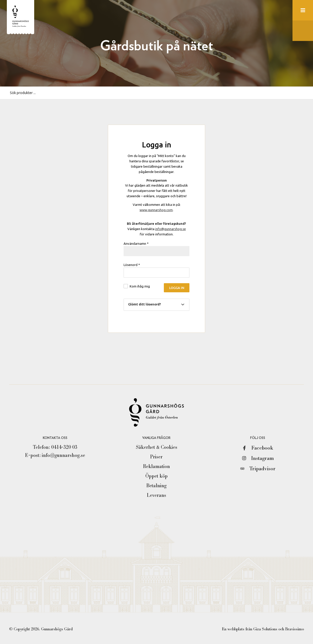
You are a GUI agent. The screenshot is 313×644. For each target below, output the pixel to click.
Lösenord (132, 265)
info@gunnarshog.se (171, 229)
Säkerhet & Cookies (156, 447)
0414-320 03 (64, 447)
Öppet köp (156, 476)
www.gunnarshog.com (156, 210)
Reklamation (156, 467)
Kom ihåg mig (140, 286)
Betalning (156, 486)
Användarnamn (136, 243)
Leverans (156, 495)
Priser (156, 457)
